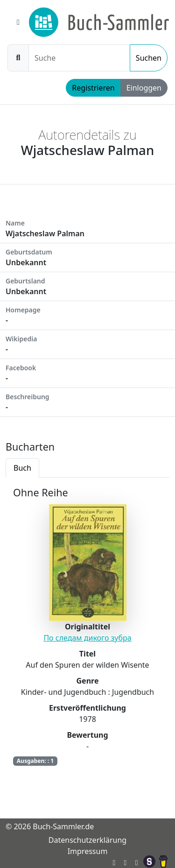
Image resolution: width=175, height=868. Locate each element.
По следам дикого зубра (87, 638)
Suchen (149, 58)
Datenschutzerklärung (87, 840)
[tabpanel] (87, 633)
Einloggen (144, 88)
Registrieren (93, 88)
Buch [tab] (22, 468)
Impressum (88, 851)
